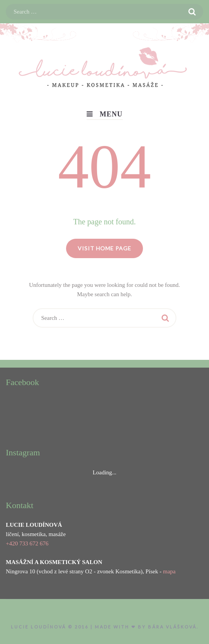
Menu (105, 114)
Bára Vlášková (172, 627)
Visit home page (104, 248)
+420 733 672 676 (27, 543)
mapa (169, 571)
